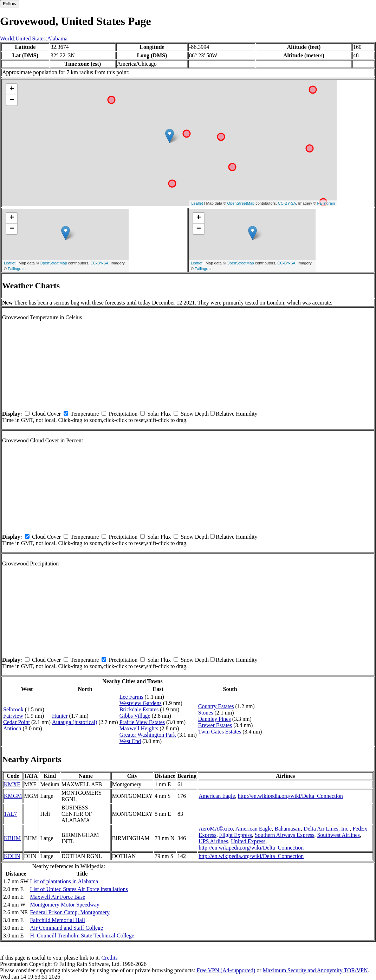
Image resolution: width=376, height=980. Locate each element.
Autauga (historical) (74, 722)
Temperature (85, 414)
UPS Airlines (213, 841)
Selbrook (13, 709)
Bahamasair (288, 829)
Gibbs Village (135, 716)
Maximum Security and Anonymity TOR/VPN (315, 970)
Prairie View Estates (142, 722)
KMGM (13, 796)
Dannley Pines (215, 719)
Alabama (57, 39)
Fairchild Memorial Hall (57, 920)
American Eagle (217, 796)
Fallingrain (326, 203)
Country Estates (216, 706)
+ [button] (12, 89)
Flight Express (236, 835)
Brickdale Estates (139, 709)
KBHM (12, 838)
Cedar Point (17, 722)
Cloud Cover (46, 414)
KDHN (12, 856)
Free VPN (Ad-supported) (226, 970)
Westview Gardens (141, 703)
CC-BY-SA (287, 203)
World (7, 39)
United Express (248, 841)
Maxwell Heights (139, 728)
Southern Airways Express (285, 835)
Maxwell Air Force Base (57, 897)
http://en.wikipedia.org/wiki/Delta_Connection (290, 796)
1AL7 (10, 814)
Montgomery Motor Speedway (64, 905)
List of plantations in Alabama (64, 881)
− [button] (12, 100)
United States (31, 39)
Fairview (13, 716)
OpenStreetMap (241, 203)
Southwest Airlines (338, 835)
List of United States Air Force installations (79, 889)
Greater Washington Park (148, 735)
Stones (206, 713)
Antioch (12, 728)
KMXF (12, 784)
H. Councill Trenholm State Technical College (82, 936)
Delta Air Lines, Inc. (327, 829)
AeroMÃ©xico (216, 829)
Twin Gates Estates (220, 732)
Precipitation (123, 414)
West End (130, 741)
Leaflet (197, 203)
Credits (109, 958)
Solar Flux (159, 414)
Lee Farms (131, 697)
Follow (10, 4)
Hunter (60, 716)
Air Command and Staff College (66, 928)
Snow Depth (195, 414)
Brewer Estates (215, 725)
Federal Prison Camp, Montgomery (70, 912)
